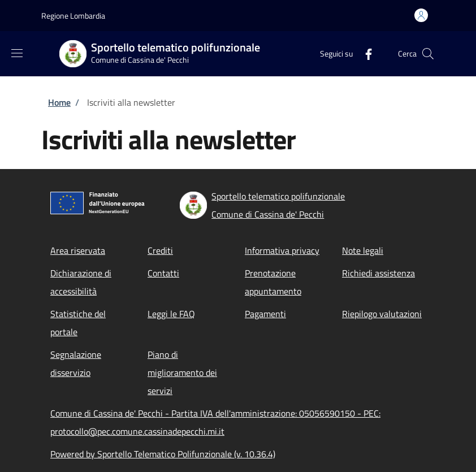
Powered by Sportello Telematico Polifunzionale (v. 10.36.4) (163, 454)
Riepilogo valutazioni (382, 314)
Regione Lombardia (73, 16)
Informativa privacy (282, 250)
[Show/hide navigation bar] (17, 53)
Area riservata (78, 250)
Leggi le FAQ (171, 314)
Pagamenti (265, 314)
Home (59, 102)
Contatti (163, 273)
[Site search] (428, 54)
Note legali (363, 250)
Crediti (160, 250)
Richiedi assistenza (378, 273)
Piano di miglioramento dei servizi (182, 373)
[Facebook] (364, 53)
